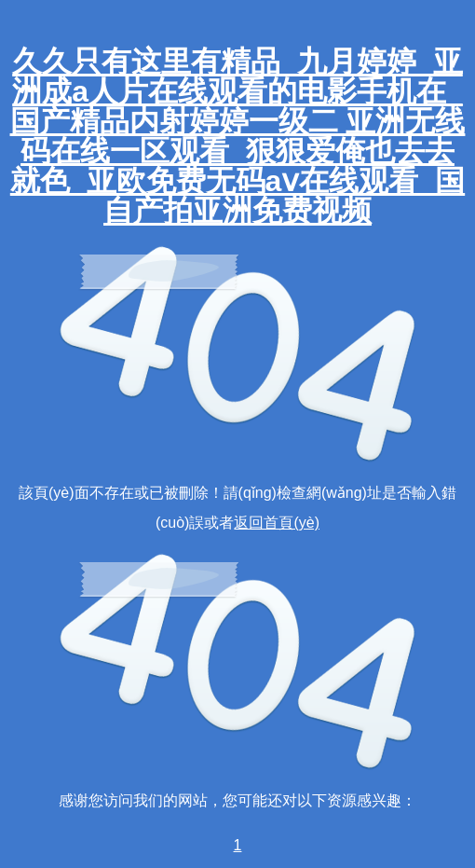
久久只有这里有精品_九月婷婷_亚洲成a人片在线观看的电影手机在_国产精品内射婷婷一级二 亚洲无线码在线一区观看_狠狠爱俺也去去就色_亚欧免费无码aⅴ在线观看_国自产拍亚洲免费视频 (238, 136)
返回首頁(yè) (277, 523)
